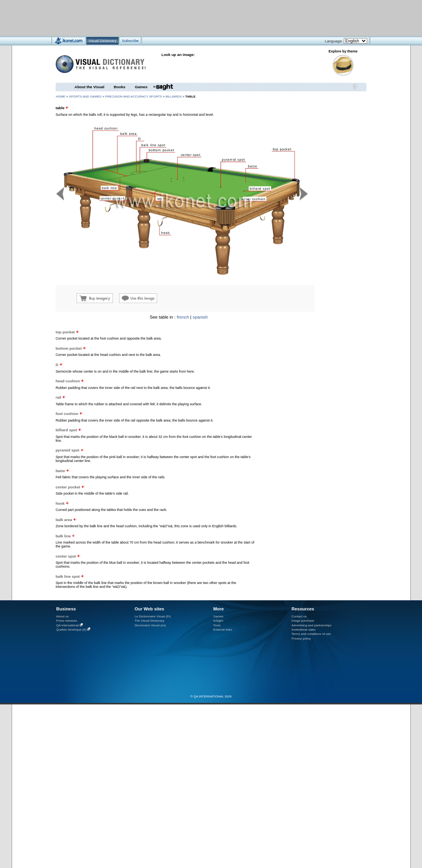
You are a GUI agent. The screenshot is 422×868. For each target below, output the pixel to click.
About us (63, 616)
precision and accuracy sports (133, 97)
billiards (174, 97)
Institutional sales (304, 630)
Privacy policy (301, 639)
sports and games (85, 97)
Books (120, 87)
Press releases (67, 621)
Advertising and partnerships (312, 625)
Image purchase (303, 621)
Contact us (299, 616)
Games (141, 87)
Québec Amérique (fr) (72, 630)
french (183, 317)
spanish (200, 317)
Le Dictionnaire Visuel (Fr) (153, 616)
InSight (218, 621)
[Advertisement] (188, 18)
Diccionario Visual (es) (150, 625)
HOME (61, 97)
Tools (217, 625)
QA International (68, 625)
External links (222, 630)
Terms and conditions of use (311, 634)
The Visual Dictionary (149, 621)
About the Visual (90, 87)
